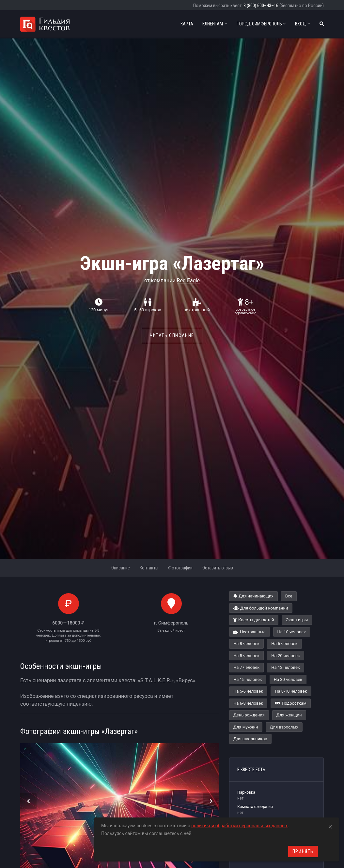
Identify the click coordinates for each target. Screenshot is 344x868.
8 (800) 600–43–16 (261, 6)
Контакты (149, 568)
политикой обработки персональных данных (240, 826)
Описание (121, 568)
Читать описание (172, 335)
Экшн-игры (297, 620)
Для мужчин (246, 727)
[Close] (330, 826)
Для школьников (250, 739)
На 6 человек (284, 644)
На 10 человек (292, 632)
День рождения (249, 715)
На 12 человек (286, 667)
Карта (187, 24)
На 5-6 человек (248, 691)
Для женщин (289, 715)
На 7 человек (246, 667)
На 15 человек (248, 679)
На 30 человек (288, 679)
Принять (303, 851)
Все (289, 596)
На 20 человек (286, 656)
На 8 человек (246, 644)
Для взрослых (284, 727)
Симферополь (261, 24)
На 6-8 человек (248, 703)
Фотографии (180, 568)
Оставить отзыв (218, 568)
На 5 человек (246, 656)
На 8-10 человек (291, 691)
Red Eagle (188, 280)
